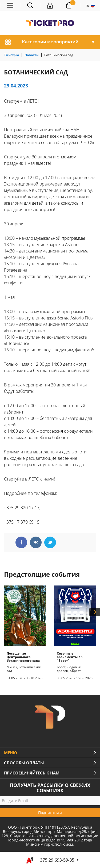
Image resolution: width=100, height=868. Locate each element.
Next (95, 612)
